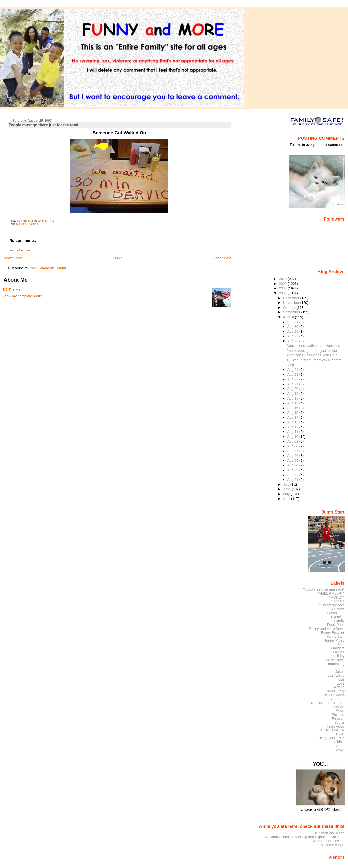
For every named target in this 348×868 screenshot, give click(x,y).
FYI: (341, 644)
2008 (283, 288)
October (290, 308)
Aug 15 (293, 413)
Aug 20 (293, 389)
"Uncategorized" (332, 605)
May (287, 494)
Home (118, 258)
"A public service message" (323, 589)
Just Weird (336, 675)
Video (340, 746)
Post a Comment (21, 250)
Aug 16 (293, 408)
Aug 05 (293, 461)
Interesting (336, 664)
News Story (335, 691)
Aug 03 (293, 470)
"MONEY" (337, 597)
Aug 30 (293, 327)
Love (341, 683)
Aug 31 (293, 322)
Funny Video (335, 640)
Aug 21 (293, 384)
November (292, 303)
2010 (283, 279)
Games (339, 652)
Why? (340, 750)
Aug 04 (293, 465)
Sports (339, 722)
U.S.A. (339, 734)
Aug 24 (293, 370)
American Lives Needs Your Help (312, 355)
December (292, 298)
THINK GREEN (332, 730)
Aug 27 (293, 336)
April (287, 499)
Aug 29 (293, 332)
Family (339, 621)
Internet (339, 668)
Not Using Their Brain (328, 703)
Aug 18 (293, 398)
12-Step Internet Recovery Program (314, 360)
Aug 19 (293, 394)
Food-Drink (336, 625)
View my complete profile (23, 296)
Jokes (340, 672)
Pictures (338, 715)
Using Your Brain (332, 738)
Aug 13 (293, 422)
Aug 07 (293, 451)
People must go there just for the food (315, 351)
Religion (338, 718)
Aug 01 (293, 480)
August (289, 317)
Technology (336, 726)
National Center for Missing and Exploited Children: (305, 837)
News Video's (334, 695)
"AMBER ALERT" (331, 593)
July (287, 484)
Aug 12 (293, 427)
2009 (283, 284)
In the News (335, 660)
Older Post (223, 258)
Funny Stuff (335, 636)
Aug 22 (293, 379)
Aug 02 (293, 475)
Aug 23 (293, 375)
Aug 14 (293, 418)
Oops (340, 711)
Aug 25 (293, 341)
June (287, 489)
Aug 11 (293, 432)
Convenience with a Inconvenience (313, 346)
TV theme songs (332, 845)
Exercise (338, 617)
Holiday (339, 656)
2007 (283, 293)
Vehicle (339, 742)
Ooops (339, 707)
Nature (339, 687)
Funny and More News (327, 629)
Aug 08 (293, 446)
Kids (341, 679)
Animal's (338, 609)
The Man (15, 289)
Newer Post (12, 258)
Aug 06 (293, 456)
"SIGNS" (338, 601)
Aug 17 (293, 403)
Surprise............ (299, 365)
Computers (336, 613)
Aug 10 (293, 437)
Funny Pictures (28, 224)
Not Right (337, 699)
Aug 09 (293, 441)
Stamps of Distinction (328, 841)
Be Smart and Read (329, 833)
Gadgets (338, 648)
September (292, 312)
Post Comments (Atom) (48, 268)
